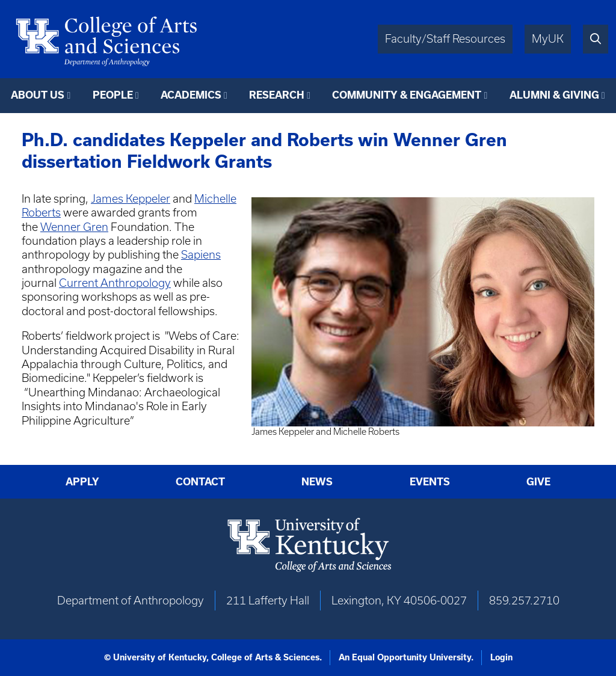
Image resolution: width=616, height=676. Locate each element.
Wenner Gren (74, 227)
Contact (200, 482)
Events (430, 482)
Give (538, 482)
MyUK (548, 39)
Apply (82, 482)
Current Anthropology (115, 283)
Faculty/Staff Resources (445, 39)
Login (501, 657)
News (317, 482)
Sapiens (201, 255)
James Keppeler (131, 199)
